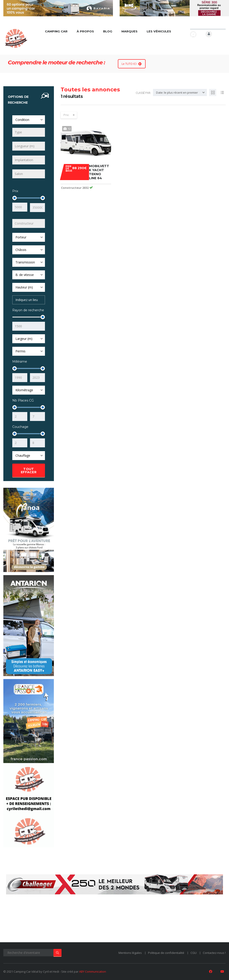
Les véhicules (159, 31)
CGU (194, 953)
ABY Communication (93, 972)
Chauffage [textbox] (23, 455)
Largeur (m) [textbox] (24, 338)
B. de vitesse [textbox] (25, 274)
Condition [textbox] (22, 120)
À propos (86, 31)
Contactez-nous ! (214, 953)
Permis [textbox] (20, 351)
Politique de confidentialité (166, 953)
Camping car (56, 31)
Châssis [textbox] (21, 249)
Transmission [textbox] (25, 262)
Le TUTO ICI (132, 64)
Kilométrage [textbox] (24, 390)
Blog (108, 31)
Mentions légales (130, 953)
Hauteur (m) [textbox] (24, 287)
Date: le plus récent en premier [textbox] (177, 93)
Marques (130, 31)
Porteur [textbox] (21, 237)
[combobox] (29, 120)
